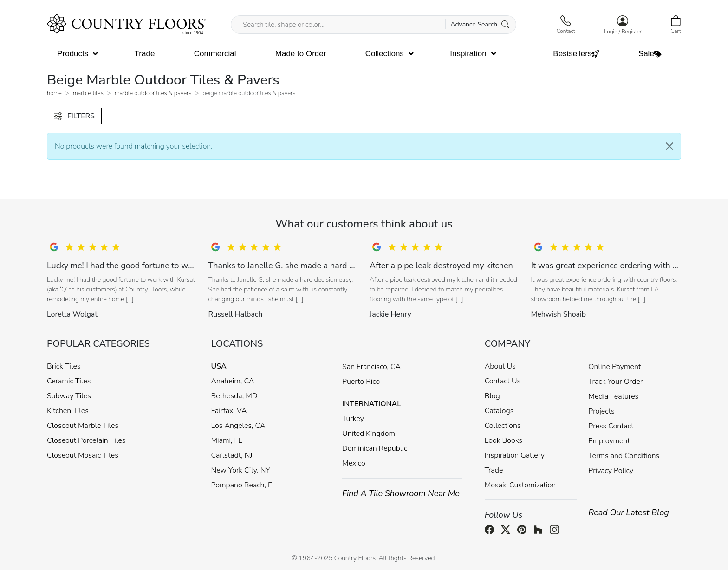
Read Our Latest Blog (629, 512)
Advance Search (480, 24)
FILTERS (74, 116)
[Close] (669, 146)
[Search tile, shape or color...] (374, 25)
